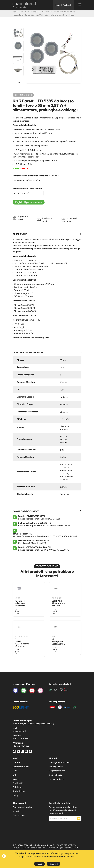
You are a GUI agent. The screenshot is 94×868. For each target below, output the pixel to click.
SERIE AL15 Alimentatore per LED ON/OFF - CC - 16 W (58, 603)
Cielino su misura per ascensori (21, 603)
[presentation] (70, 828)
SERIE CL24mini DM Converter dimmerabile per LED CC (22, 644)
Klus (15, 771)
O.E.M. (16, 779)
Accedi (39, 864)
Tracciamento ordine (23, 807)
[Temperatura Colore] (27, 180)
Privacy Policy (56, 767)
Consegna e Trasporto (60, 762)
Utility (15, 795)
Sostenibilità (19, 791)
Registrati (53, 864)
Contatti (16, 762)
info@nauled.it (20, 731)
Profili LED (18, 783)
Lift (14, 775)
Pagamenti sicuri (57, 771)
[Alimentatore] (28, 193)
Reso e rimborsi (57, 779)
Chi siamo (17, 787)
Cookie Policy (56, 775)
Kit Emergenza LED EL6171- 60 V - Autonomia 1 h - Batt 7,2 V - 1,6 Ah (59, 642)
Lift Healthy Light (21, 767)
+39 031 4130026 (21, 738)
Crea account (19, 815)
